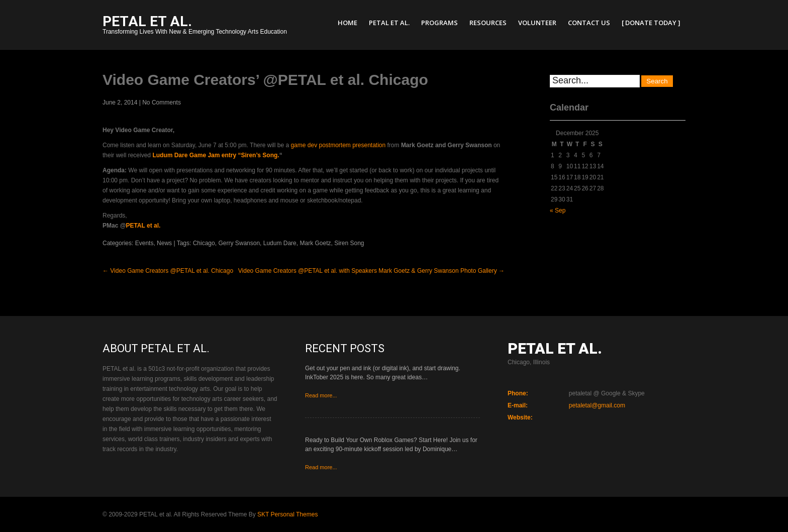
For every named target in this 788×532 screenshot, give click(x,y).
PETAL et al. (389, 23)
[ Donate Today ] (651, 23)
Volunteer (537, 23)
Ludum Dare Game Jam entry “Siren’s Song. (216, 155)
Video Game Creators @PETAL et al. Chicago (168, 271)
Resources (488, 23)
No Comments (162, 102)
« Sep (558, 210)
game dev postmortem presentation (338, 145)
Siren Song (349, 243)
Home (348, 23)
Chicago (204, 243)
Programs (439, 23)
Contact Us (589, 23)
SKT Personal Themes (287, 514)
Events (144, 243)
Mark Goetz (315, 243)
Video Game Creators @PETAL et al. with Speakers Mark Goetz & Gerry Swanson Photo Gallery (371, 271)
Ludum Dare (280, 243)
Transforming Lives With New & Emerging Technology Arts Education (195, 26)
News (164, 243)
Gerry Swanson (239, 243)
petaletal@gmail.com (597, 405)
